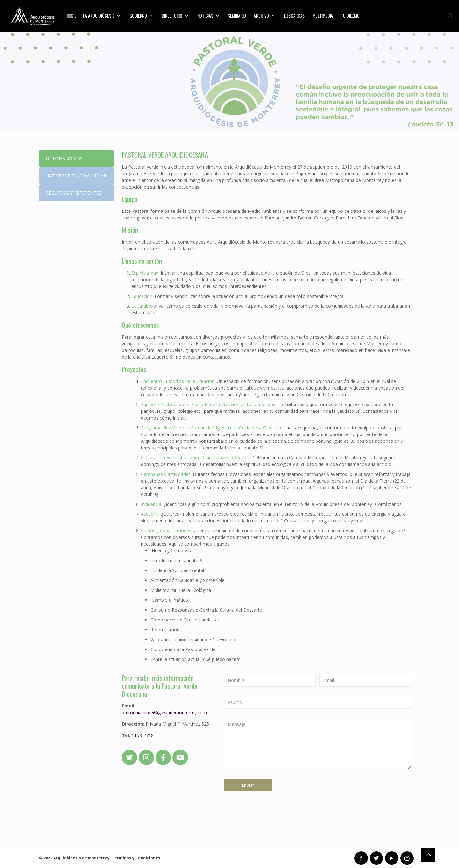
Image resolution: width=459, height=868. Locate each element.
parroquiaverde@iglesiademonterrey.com (164, 712)
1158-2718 (143, 735)
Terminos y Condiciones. (137, 858)
